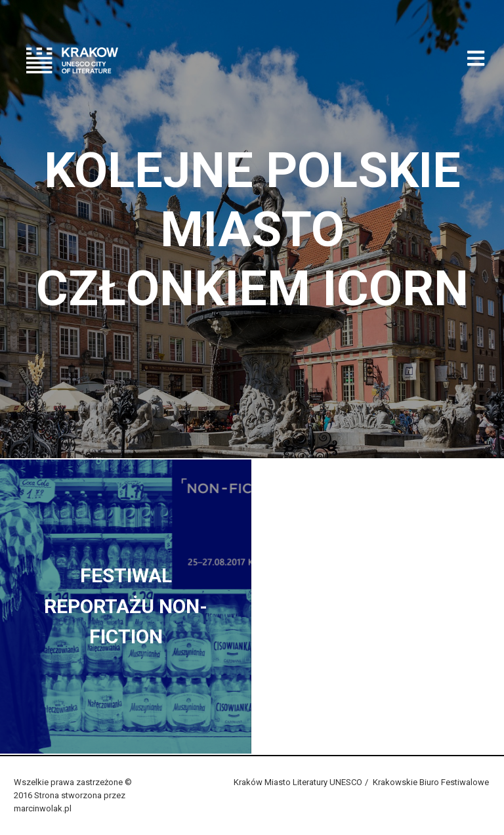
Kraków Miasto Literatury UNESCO (298, 782)
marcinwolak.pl (43, 808)
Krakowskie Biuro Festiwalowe (431, 782)
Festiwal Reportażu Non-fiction (126, 606)
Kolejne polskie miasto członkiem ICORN (252, 229)
